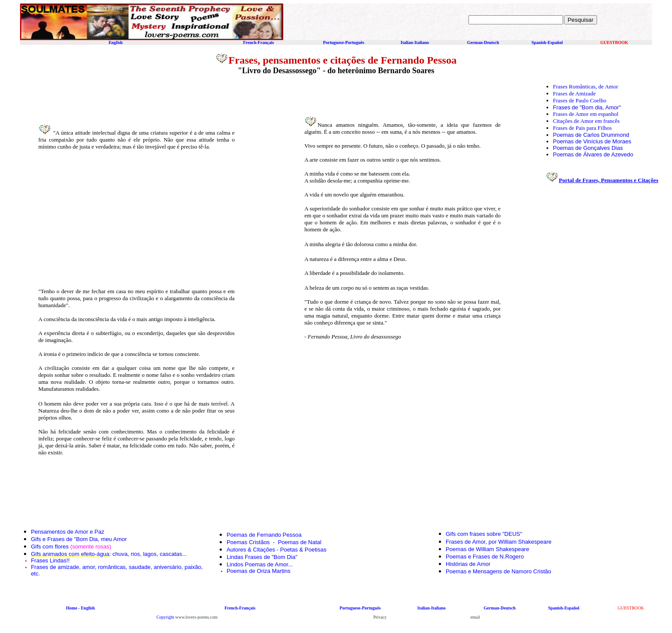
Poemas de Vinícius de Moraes (592, 141)
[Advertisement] (115, 218)
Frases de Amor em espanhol (586, 114)
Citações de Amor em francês (586, 121)
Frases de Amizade (574, 93)
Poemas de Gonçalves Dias (588, 148)
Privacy (380, 617)
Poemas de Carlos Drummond (591, 135)
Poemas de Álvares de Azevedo (593, 154)
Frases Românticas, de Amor (585, 86)
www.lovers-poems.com (196, 617)
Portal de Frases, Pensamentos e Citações (608, 180)
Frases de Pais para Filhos (582, 128)
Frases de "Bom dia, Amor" (587, 107)
